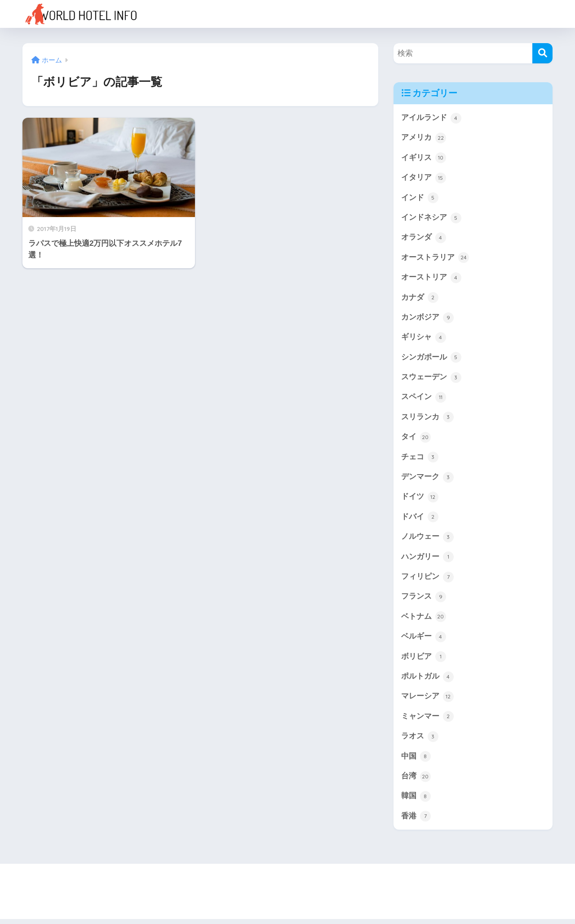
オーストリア (431, 279)
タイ (416, 440)
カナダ (420, 299)
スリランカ (427, 419)
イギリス (424, 158)
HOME (288, 886)
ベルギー (424, 640)
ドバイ (420, 520)
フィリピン (427, 580)
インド (420, 198)
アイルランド (431, 118)
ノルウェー (427, 540)
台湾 (416, 781)
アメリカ (424, 138)
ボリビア (424, 661)
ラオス (420, 741)
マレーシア (427, 701)
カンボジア (427, 319)
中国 (416, 761)
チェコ (420, 460)
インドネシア (431, 218)
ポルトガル (427, 680)
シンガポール (431, 359)
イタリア (424, 178)
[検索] (542, 53)
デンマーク (427, 480)
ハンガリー (427, 560)
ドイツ (420, 500)
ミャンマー (427, 721)
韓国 (416, 801)
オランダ (424, 239)
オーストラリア (435, 259)
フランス (424, 600)
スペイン (424, 399)
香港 (416, 821)
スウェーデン (431, 379)
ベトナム (424, 620)
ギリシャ (424, 339)
